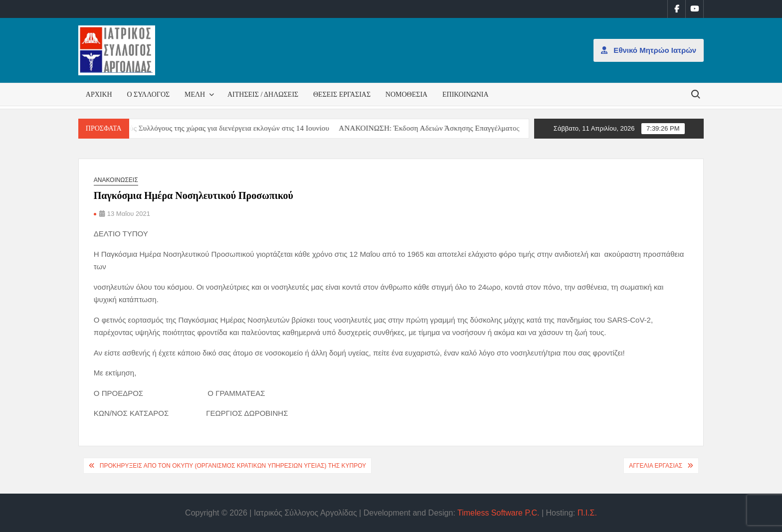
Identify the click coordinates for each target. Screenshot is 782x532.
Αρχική (99, 94)
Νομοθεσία (406, 94)
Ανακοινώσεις (116, 180)
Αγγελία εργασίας (656, 466)
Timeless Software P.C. (498, 513)
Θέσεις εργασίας (342, 94)
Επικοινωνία (466, 94)
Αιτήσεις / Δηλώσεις (263, 94)
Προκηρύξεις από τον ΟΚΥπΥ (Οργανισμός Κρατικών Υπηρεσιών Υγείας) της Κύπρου (233, 466)
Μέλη (195, 94)
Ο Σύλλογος (148, 94)
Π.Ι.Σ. (587, 513)
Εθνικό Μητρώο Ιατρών (649, 50)
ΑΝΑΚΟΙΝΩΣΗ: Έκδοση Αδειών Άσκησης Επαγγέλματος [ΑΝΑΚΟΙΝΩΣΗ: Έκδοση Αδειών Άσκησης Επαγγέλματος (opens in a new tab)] (436, 128)
